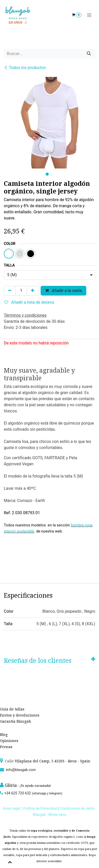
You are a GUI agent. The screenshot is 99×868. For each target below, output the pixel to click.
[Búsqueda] (89, 54)
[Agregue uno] (33, 291)
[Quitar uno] (10, 291)
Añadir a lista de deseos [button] (29, 302)
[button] (8, 173)
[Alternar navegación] (89, 15)
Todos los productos (25, 68)
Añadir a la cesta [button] (63, 291)
